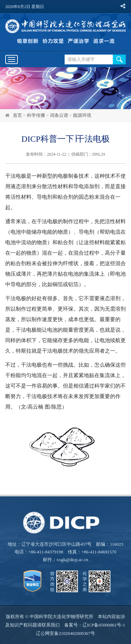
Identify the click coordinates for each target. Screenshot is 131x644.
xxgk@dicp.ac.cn (72, 560)
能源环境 (82, 115)
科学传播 (36, 115)
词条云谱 (59, 115)
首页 (17, 115)
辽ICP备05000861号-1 (104, 625)
